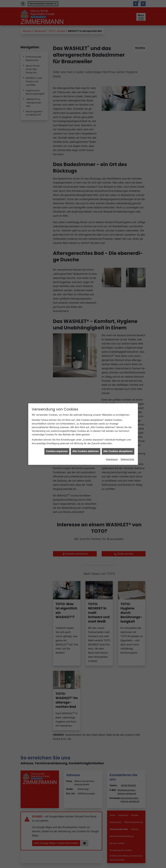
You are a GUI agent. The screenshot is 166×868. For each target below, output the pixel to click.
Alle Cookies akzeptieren (118, 414)
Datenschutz (128, 422)
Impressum (112, 422)
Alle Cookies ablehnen (86, 414)
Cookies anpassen (57, 414)
